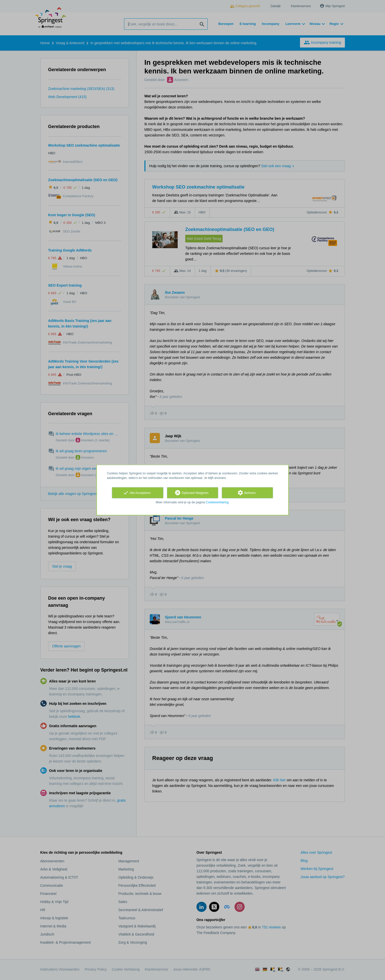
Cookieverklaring (217, 502)
